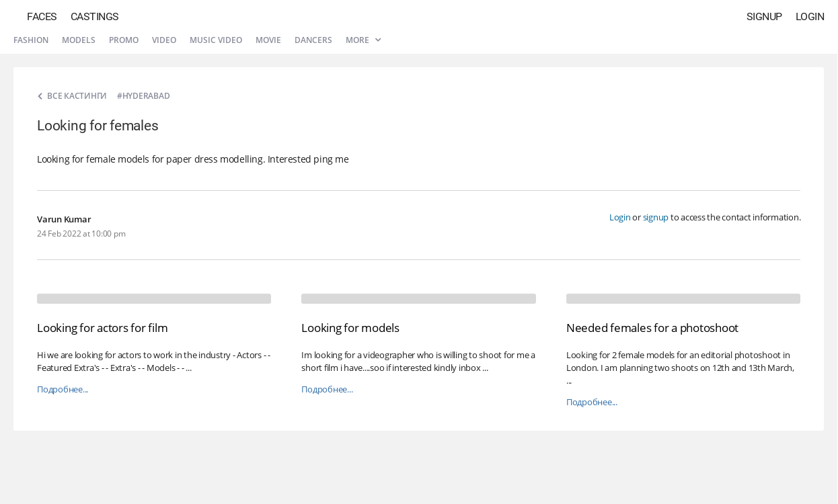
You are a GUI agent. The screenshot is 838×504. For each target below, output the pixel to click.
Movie (268, 40)
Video (164, 40)
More (363, 40)
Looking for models (350, 328)
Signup (764, 16)
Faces (42, 16)
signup (656, 217)
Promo (124, 40)
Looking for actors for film (102, 328)
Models (79, 40)
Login (810, 16)
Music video (216, 40)
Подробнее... (63, 389)
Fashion (31, 40)
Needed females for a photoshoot (652, 328)
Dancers (313, 40)
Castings (95, 16)
